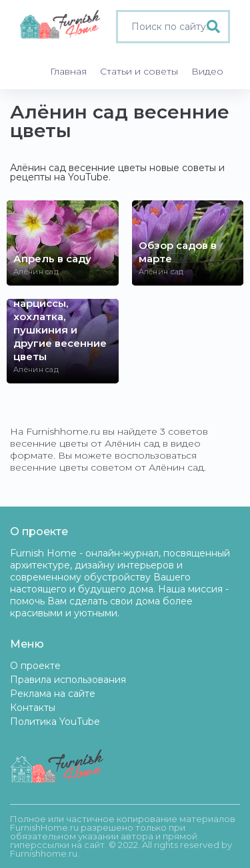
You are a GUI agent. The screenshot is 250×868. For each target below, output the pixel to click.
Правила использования (68, 680)
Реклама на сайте (53, 694)
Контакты (33, 708)
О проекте (35, 666)
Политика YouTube (55, 722)
